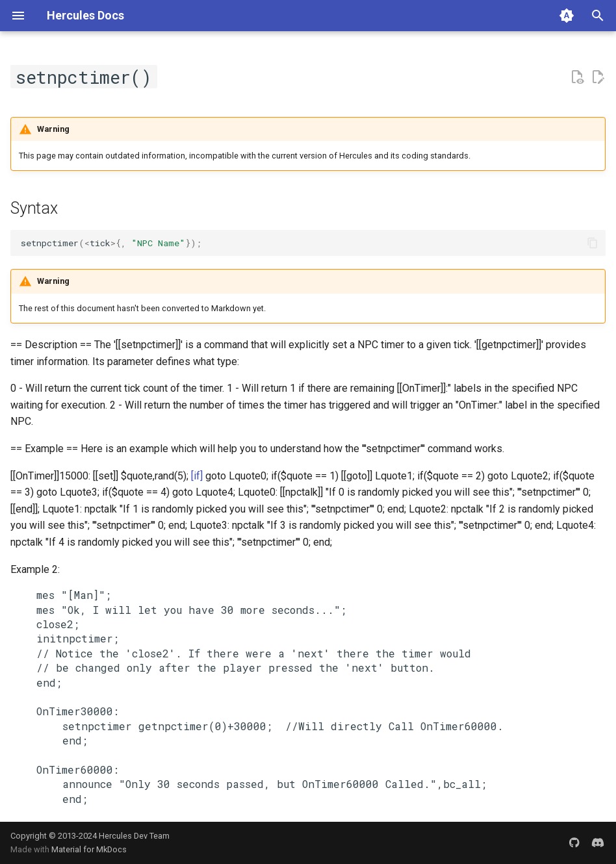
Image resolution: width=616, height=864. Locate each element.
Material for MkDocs (89, 849)
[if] (197, 476)
